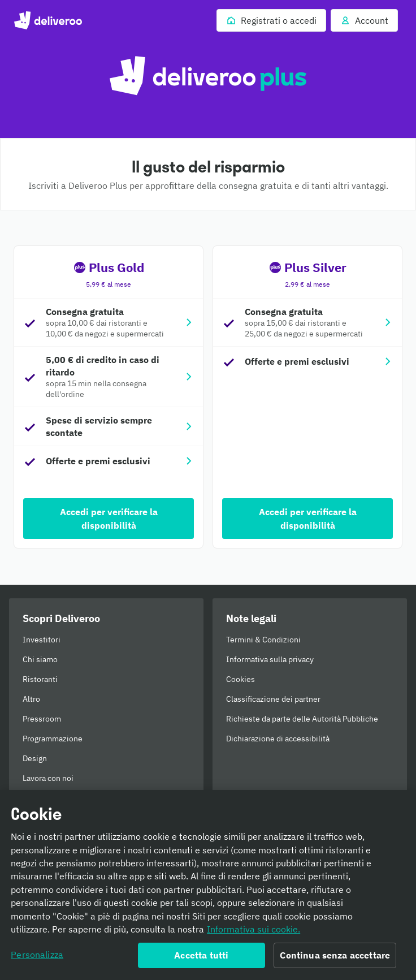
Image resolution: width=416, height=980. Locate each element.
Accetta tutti (201, 960)
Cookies (240, 679)
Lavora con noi (48, 778)
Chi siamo (40, 659)
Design (35, 758)
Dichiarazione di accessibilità (278, 739)
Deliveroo (48, 20)
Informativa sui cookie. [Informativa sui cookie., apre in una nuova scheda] (253, 934)
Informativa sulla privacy (270, 659)
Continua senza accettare (335, 960)
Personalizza (37, 959)
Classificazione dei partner (273, 699)
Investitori (42, 640)
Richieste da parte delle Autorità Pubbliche (302, 719)
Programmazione (53, 739)
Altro (31, 699)
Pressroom (42, 719)
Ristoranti (40, 679)
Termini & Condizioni (263, 640)
